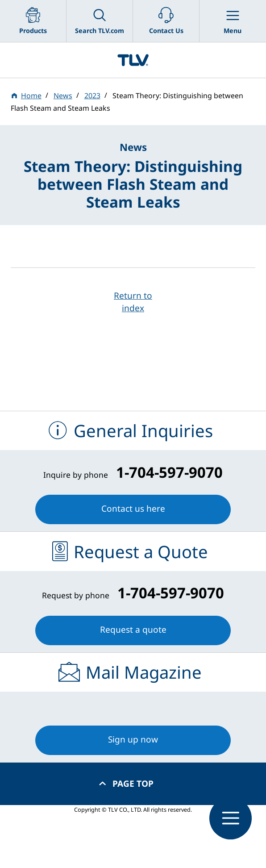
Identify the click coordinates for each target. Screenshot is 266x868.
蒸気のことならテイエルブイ (133, 60)
